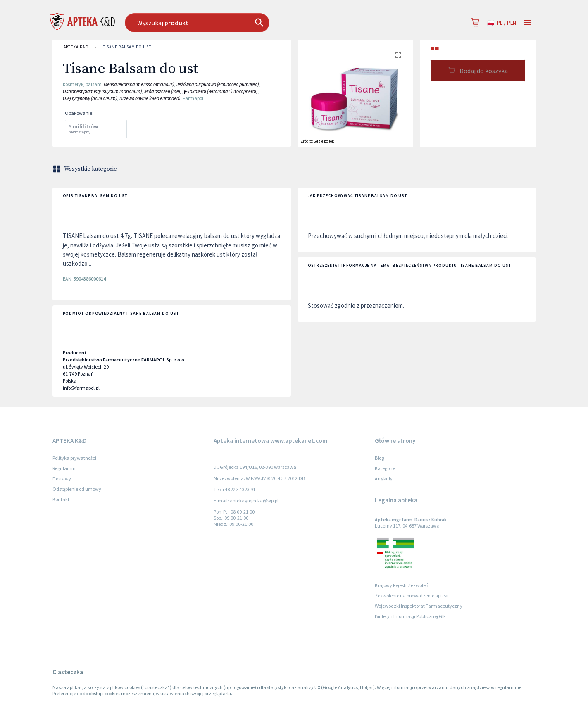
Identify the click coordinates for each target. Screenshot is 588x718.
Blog (379, 458)
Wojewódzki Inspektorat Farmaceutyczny (419, 606)
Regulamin (64, 468)
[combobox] (239, 23)
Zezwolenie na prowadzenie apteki (412, 596)
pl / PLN (502, 23)
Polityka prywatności (74, 458)
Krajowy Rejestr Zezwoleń (402, 585)
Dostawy (62, 479)
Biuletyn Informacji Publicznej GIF (410, 616)
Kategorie (385, 468)
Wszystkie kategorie (86, 169)
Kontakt (61, 499)
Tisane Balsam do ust (127, 47)
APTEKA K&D (76, 47)
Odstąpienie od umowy (77, 489)
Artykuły (384, 479)
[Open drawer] (528, 23)
